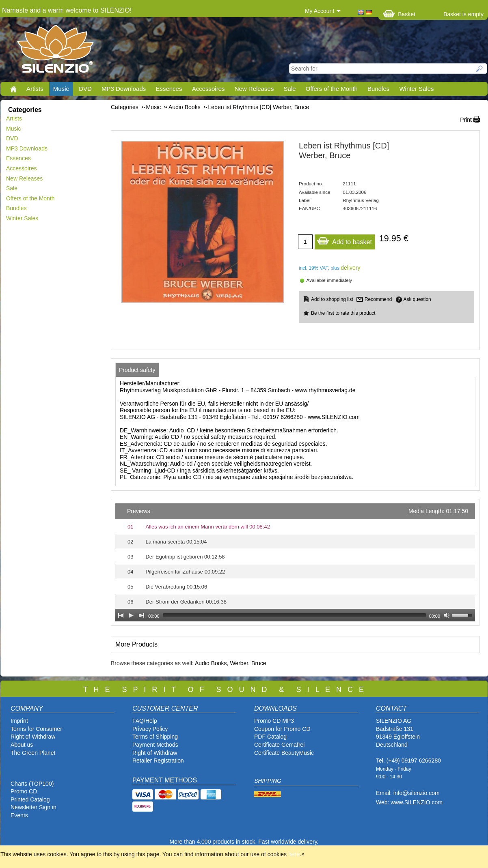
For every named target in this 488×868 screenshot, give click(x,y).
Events (19, 815)
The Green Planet (33, 753)
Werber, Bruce (248, 663)
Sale (290, 89)
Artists (35, 89)
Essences (169, 89)
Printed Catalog (30, 799)
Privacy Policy (150, 729)
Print (466, 120)
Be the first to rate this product (343, 313)
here (294, 854)
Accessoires (208, 89)
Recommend (378, 299)
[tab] (137, 370)
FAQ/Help (145, 721)
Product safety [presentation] (137, 370)
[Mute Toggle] (447, 615)
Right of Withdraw (33, 737)
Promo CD (24, 791)
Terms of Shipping (155, 737)
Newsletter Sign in (33, 807)
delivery (350, 268)
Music (61, 89)
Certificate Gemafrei (279, 745)
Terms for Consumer (36, 729)
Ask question (417, 299)
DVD (85, 89)
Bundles (378, 89)
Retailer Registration (158, 761)
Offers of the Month (332, 89)
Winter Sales (416, 89)
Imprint (19, 721)
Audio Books (211, 663)
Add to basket (344, 240)
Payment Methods (155, 745)
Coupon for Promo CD (282, 729)
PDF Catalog (270, 737)
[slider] (294, 615)
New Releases (254, 89)
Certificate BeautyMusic (284, 753)
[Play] (131, 615)
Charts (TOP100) (32, 784)
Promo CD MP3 (274, 721)
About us (22, 745)
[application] (295, 562)
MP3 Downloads (124, 89)
